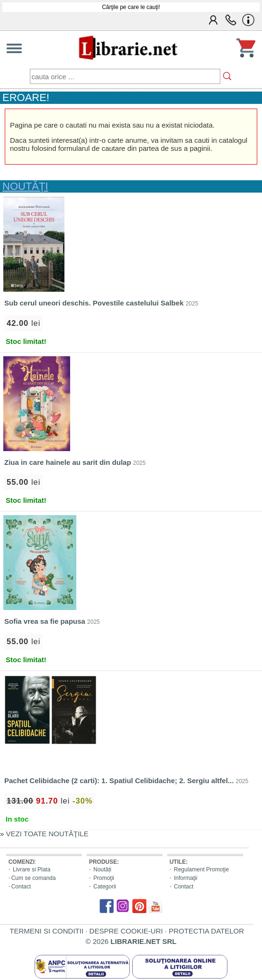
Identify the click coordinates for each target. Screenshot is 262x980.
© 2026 (131, 941)
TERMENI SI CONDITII (46, 931)
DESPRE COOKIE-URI (126, 931)
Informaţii (185, 878)
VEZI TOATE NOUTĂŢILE (47, 834)
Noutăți (102, 869)
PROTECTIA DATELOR (206, 931)
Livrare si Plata (32, 869)
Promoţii (104, 878)
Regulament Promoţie (201, 869)
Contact (21, 887)
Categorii (105, 887)
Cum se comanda (34, 878)
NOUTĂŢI (25, 186)
